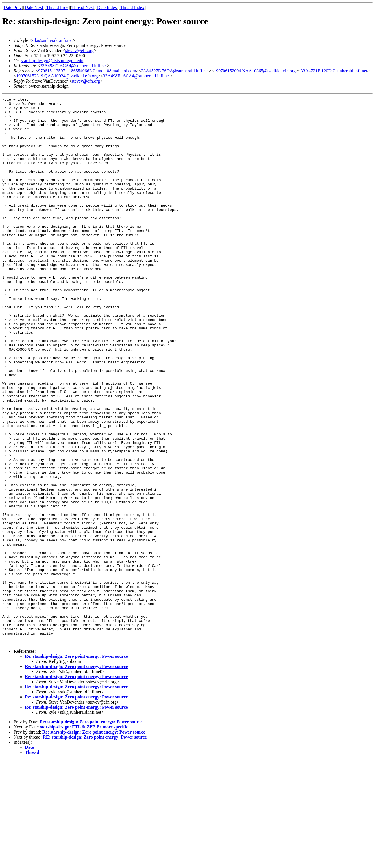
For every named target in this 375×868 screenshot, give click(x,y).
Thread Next (83, 7)
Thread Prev (57, 7)
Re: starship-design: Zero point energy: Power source (76, 765)
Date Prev (13, 7)
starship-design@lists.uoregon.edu (52, 61)
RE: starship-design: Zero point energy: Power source (95, 846)
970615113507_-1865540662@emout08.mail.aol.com (87, 71)
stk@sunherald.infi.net (52, 40)
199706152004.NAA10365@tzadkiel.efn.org (255, 71)
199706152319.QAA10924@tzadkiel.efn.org (57, 76)
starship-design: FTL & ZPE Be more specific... (86, 835)
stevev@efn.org (79, 50)
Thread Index (132, 7)
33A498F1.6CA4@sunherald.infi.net (73, 66)
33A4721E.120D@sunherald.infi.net (334, 71)
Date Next (34, 7)
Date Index (107, 7)
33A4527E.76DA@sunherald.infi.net (175, 71)
